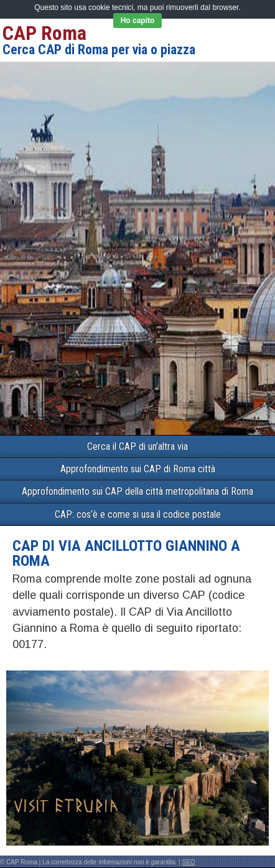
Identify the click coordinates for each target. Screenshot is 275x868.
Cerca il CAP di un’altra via (137, 446)
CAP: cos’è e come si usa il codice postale (138, 514)
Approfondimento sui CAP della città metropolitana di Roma (137, 491)
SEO (189, 862)
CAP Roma (44, 33)
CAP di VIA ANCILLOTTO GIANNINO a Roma (126, 553)
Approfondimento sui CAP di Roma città (138, 469)
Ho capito (138, 21)
